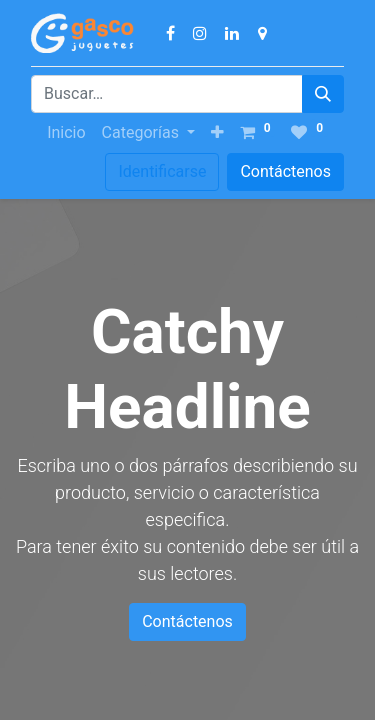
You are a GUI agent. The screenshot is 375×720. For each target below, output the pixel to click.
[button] (217, 133)
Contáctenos (285, 171)
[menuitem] (66, 133)
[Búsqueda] (323, 94)
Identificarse (162, 171)
